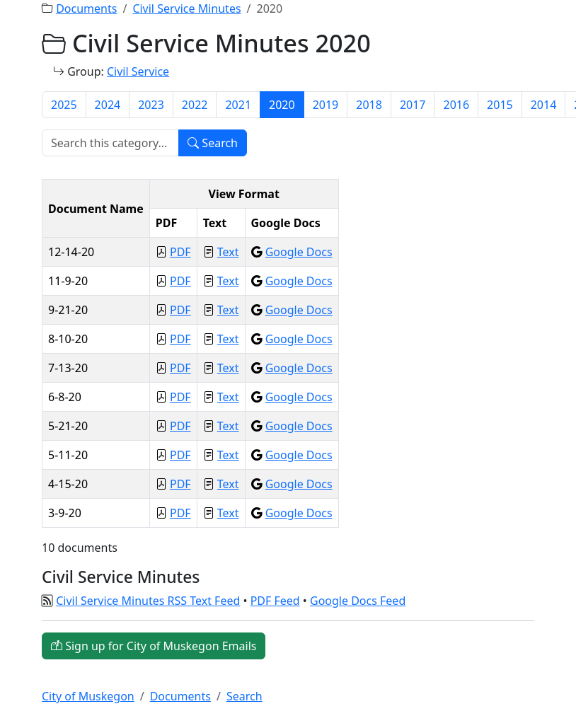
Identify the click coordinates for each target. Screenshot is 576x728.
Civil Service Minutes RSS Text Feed (148, 601)
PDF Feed (275, 601)
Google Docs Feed (358, 601)
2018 (369, 105)
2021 (238, 105)
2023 (151, 105)
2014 (544, 105)
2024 (108, 105)
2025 (64, 105)
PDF (180, 252)
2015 (500, 105)
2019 (326, 105)
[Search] (110, 143)
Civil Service (138, 71)
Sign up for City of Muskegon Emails (154, 646)
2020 (282, 105)
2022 (195, 105)
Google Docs (299, 252)
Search (213, 143)
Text (228, 252)
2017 (413, 105)
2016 (456, 105)
